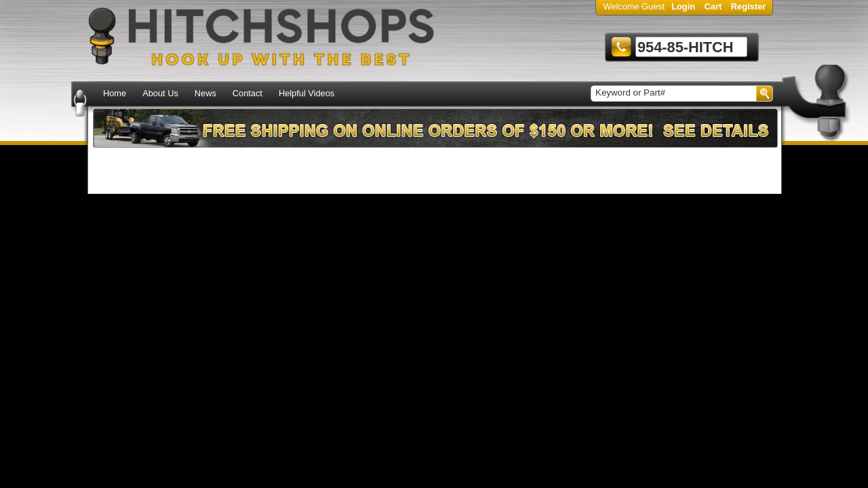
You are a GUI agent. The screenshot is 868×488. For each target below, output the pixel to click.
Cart (713, 6)
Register (748, 6)
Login (683, 6)
